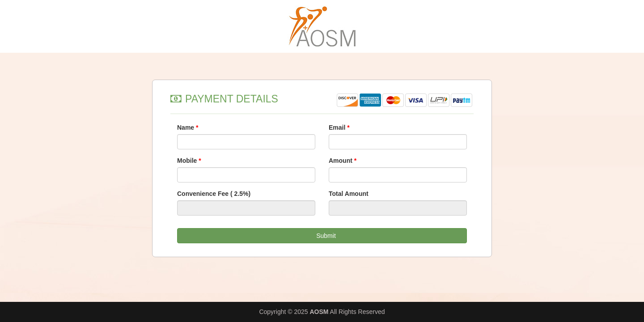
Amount (343, 161)
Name (188, 127)
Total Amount (349, 194)
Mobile (189, 161)
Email (339, 127)
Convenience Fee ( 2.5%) (214, 194)
